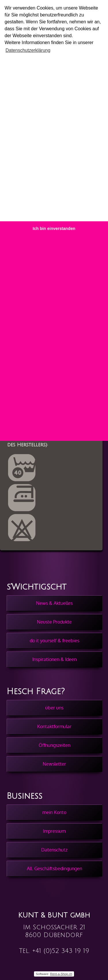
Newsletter (54, 764)
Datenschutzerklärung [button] (28, 50)
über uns (54, 708)
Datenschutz (54, 850)
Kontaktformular (54, 726)
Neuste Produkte (54, 622)
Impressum (54, 831)
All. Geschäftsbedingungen (54, 868)
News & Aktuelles (54, 603)
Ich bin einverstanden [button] (54, 229)
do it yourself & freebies (54, 641)
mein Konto (54, 812)
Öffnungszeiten (54, 745)
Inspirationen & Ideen (54, 659)
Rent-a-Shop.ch (61, 974)
